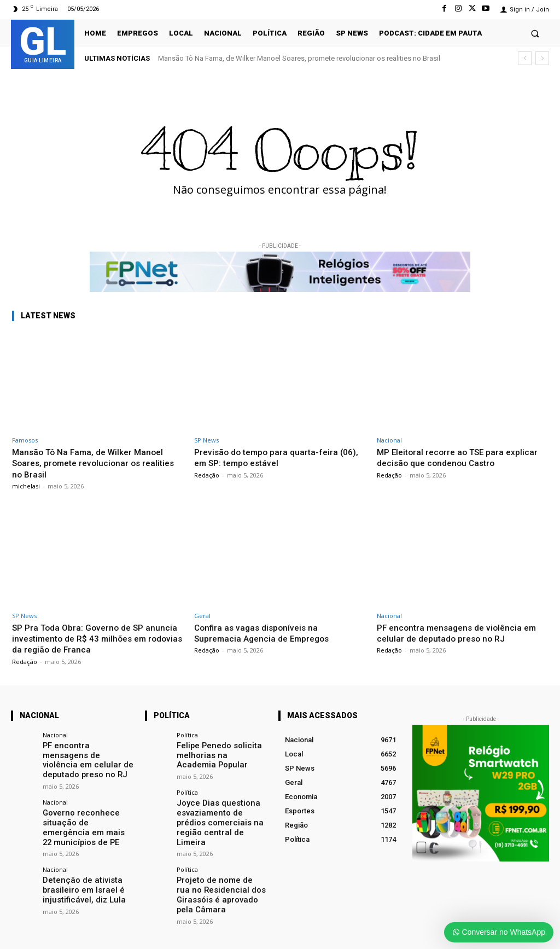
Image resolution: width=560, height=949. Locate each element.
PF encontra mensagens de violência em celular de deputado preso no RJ (462, 633)
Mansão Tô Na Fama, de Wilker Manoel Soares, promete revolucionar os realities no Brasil (299, 58)
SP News (206, 440)
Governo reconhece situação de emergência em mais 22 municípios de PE (85, 812)
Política (187, 735)
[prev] (525, 58)
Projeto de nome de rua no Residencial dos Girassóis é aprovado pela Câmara (222, 870)
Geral (202, 616)
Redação (207, 475)
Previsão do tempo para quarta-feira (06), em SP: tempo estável (270, 457)
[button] (535, 33)
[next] (542, 58)
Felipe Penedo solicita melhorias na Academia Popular (215, 754)
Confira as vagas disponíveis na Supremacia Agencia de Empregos (267, 633)
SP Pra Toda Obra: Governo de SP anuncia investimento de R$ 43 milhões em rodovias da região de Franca (94, 639)
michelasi (26, 486)
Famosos (25, 440)
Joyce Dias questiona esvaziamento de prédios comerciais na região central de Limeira (218, 812)
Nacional (389, 440)
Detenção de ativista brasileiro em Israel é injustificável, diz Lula (77, 870)
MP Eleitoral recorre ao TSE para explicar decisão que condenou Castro (457, 457)
